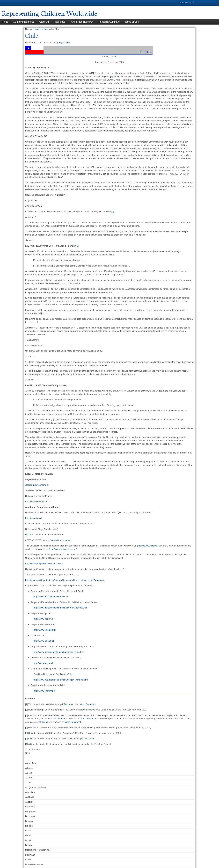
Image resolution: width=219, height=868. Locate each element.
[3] (111, 76)
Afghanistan (31, 763)
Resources (60, 22)
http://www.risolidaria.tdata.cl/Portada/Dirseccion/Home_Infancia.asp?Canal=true (65, 580)
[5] (113, 211)
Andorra (29, 778)
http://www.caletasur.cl (45, 630)
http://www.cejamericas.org (63, 549)
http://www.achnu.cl (43, 663)
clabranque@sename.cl (37, 485)
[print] (114, 56)
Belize (28, 831)
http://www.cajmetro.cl (44, 691)
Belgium (29, 826)
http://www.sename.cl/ (36, 501)
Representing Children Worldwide (52, 13)
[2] (92, 73)
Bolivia (28, 845)
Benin (28, 835)
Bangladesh (31, 811)
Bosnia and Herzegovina (37, 850)
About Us (44, 22)
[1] (109, 56)
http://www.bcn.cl (34, 518)
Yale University (11, 3)
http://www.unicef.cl (147, 546)
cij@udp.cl (30, 535)
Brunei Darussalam (35, 864)
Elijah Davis (65, 42)
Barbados (30, 816)
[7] (37, 340)
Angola (29, 783)
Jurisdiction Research (82, 22)
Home (28, 29)
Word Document (88, 704)
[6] (26, 738)
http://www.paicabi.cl (44, 641)
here (37, 719)
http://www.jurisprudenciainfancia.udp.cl (45, 563)
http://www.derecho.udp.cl (58, 540)
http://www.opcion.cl (43, 619)
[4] (45, 136)
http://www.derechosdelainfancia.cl (51, 597)
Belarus (29, 821)
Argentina (30, 792)
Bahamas (30, 807)
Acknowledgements (23, 22)
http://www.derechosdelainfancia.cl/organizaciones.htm (61, 608)
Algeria (29, 773)
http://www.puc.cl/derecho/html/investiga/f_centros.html (61, 680)
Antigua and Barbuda (36, 787)
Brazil (28, 860)
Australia (30, 797)
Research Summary (109, 22)
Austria (29, 802)
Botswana (30, 855)
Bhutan (29, 840)
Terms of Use (132, 22)
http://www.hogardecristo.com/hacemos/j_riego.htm (59, 652)
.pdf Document (67, 704)
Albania (29, 768)
